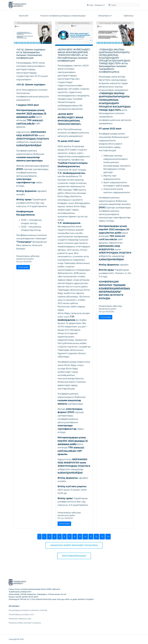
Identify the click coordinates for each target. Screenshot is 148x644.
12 (96, 537)
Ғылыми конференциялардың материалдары (63, 16)
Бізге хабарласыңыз (74, 556)
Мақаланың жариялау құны (20, 619)
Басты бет (24, 16)
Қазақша (98, 5)
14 (108, 537)
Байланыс (129, 16)
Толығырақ (23, 267)
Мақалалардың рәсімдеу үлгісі (21, 614)
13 (102, 537)
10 (85, 537)
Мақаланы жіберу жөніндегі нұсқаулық (74, 545)
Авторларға (104, 16)
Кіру (91, 5)
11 (91, 537)
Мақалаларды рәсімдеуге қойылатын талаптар (28, 610)
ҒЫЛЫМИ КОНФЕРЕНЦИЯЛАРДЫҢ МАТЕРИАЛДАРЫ (114, 288)
